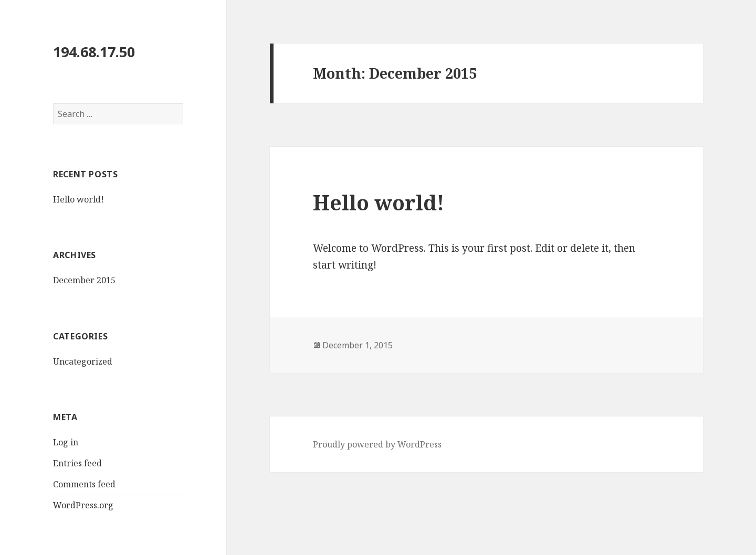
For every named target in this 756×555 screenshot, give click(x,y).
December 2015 (84, 280)
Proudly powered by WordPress (377, 444)
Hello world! (78, 199)
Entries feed (77, 463)
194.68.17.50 (94, 52)
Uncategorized (83, 361)
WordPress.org (83, 505)
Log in (66, 442)
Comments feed (84, 484)
